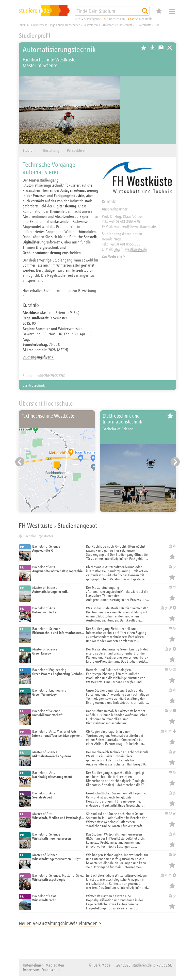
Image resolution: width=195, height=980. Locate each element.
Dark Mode (101, 965)
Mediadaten (55, 965)
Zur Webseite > (113, 256)
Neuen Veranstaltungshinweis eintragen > (60, 923)
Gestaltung (51, 150)
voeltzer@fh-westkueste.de (135, 226)
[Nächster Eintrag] (175, 462)
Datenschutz (51, 970)
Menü (172, 11)
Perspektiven (77, 150)
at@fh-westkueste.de (131, 249)
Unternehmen (33, 965)
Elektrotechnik (34, 385)
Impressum (31, 970)
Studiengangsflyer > (38, 357)
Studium (29, 150)
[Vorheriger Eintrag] (20, 462)
